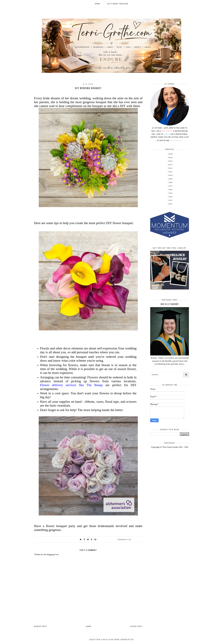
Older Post (136, 626)
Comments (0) (124, 540)
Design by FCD (127, 640)
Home (97, 4)
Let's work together (118, 4)
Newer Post (40, 626)
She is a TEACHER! (170, 304)
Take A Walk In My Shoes (108, 640)
